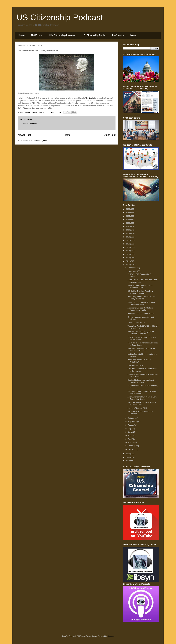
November (132, 271)
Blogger (111, 636)
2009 (128, 454)
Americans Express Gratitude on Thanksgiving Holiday (140, 309)
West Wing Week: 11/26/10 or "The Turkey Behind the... (141, 298)
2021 (128, 226)
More (133, 35)
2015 (128, 247)
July (130, 429)
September (133, 422)
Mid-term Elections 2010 (137, 408)
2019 (128, 233)
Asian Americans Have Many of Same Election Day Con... (142, 398)
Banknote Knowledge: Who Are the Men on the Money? (141, 350)
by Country (118, 35)
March (131, 442)
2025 (128, 213)
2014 (128, 251)
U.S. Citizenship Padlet (94, 35)
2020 (128, 230)
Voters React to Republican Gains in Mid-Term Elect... (142, 404)
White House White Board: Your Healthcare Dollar (140, 286)
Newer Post (24, 135)
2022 (128, 223)
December (132, 268)
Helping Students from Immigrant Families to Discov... (141, 381)
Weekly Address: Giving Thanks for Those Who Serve (141, 303)
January (131, 449)
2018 (128, 237)
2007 (128, 461)
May (130, 435)
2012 (128, 258)
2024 (128, 216)
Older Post (110, 135)
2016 (128, 244)
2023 (128, 219)
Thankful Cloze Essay (136, 323)
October (131, 418)
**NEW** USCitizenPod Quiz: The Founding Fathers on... (141, 333)
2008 (128, 457)
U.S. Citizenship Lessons (62, 35)
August (131, 425)
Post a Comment (30, 124)
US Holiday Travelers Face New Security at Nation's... (140, 292)
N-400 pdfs (37, 35)
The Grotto (90, 98)
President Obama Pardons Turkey (141, 313)
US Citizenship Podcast (60, 17)
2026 (128, 209)
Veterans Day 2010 (135, 365)
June (130, 432)
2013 (128, 254)
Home (21, 35)
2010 (128, 265)
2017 (128, 240)
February (132, 446)
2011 (128, 261)
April (130, 439)
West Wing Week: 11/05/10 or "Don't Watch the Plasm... (142, 392)
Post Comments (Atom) (38, 140)
